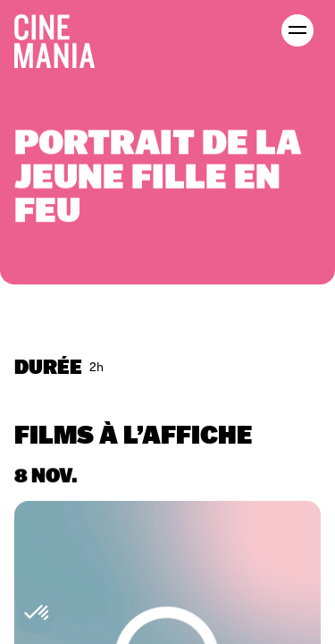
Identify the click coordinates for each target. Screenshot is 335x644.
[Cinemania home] (62, 38)
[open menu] (297, 30)
